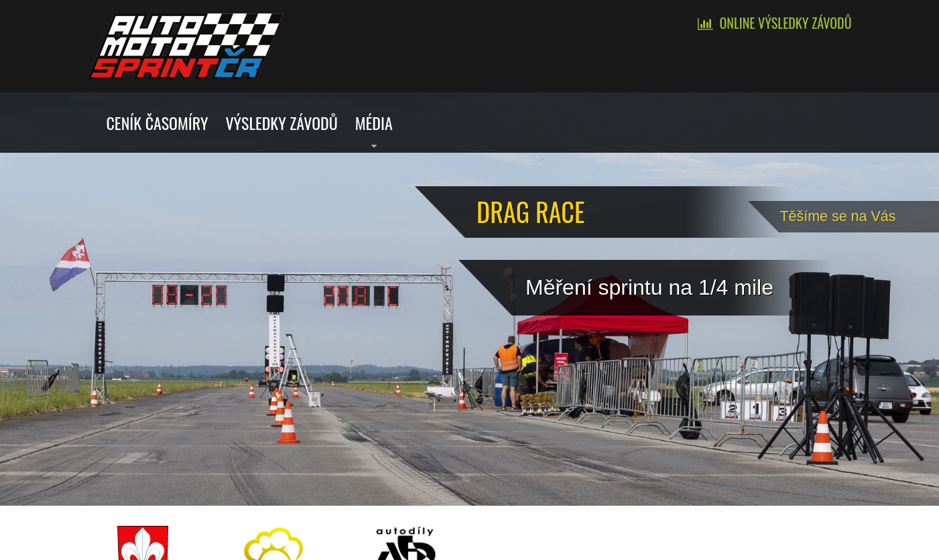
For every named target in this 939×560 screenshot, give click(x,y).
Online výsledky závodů (786, 23)
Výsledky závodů (281, 123)
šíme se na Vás (882, 214)
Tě (824, 214)
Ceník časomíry (158, 123)
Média (374, 123)
